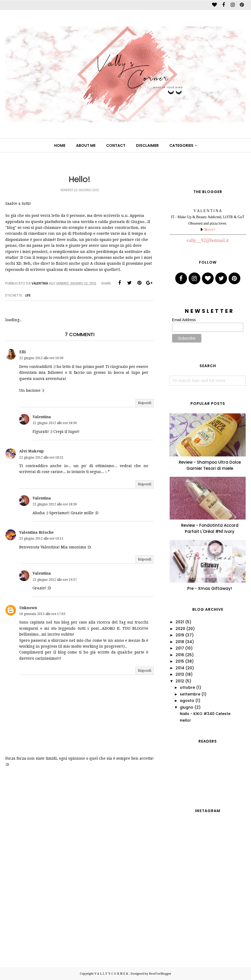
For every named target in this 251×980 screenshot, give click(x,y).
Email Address (184, 320)
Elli (23, 352)
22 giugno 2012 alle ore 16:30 (41, 358)
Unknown (28, 608)
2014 (180, 668)
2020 (180, 629)
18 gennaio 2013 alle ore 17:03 (42, 614)
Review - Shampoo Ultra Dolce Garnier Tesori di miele (210, 465)
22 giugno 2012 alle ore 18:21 (41, 458)
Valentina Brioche (37, 532)
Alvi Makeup (31, 451)
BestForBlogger (160, 974)
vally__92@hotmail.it (208, 240)
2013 (180, 674)
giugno (187, 707)
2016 (180, 655)
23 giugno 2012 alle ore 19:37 (55, 580)
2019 (180, 635)
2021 (180, 622)
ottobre (187, 687)
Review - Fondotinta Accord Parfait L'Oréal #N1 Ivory (210, 528)
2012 (180, 681)
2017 (180, 648)
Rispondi (145, 403)
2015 (180, 661)
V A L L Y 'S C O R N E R (112, 974)
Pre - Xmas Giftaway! (210, 588)
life (28, 295)
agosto (187, 701)
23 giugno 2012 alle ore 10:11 (41, 539)
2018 (180, 642)
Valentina (42, 417)
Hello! (185, 720)
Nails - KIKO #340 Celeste (205, 714)
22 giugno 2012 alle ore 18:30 (55, 423)
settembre (190, 694)
